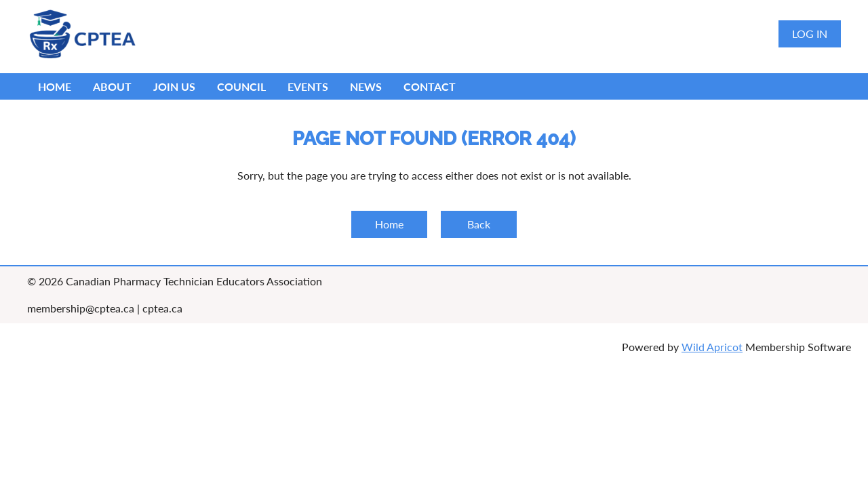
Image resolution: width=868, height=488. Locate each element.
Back (479, 224)
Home (389, 224)
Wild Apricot (712, 347)
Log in (810, 34)
